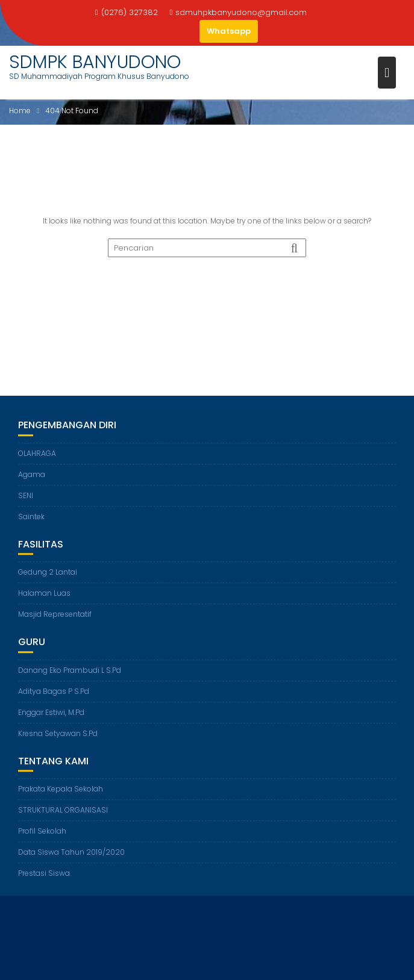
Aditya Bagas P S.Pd (54, 692)
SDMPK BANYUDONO (95, 62)
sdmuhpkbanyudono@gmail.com (239, 12)
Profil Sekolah (42, 832)
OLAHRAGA (37, 454)
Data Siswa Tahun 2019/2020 (71, 853)
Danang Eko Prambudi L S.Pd (70, 671)
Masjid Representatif (55, 615)
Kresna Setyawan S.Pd (58, 734)
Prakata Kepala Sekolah (61, 789)
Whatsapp (229, 31)
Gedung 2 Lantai (48, 573)
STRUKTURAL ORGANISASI (63, 810)
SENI (26, 496)
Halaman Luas (44, 594)
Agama (32, 475)
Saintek (31, 517)
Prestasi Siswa (44, 874)
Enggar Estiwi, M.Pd (51, 713)
